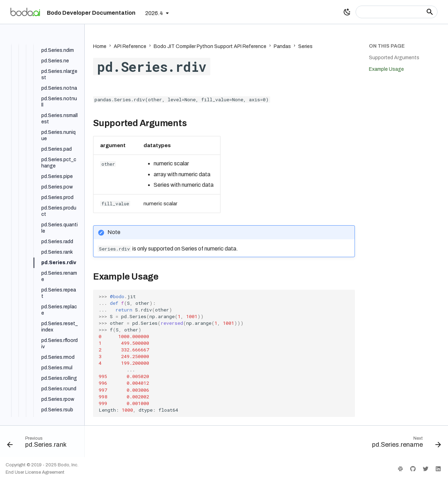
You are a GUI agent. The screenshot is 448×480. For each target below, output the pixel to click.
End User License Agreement (35, 472)
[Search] (397, 12)
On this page (387, 46)
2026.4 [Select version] (154, 13)
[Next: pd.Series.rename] (404, 444)
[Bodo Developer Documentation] (25, 12)
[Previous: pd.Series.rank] (39, 444)
